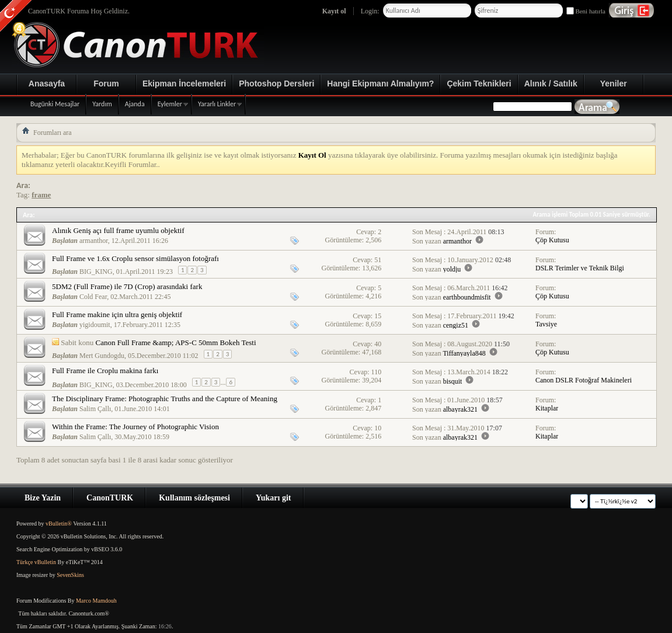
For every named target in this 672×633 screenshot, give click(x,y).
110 (377, 372)
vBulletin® (59, 524)
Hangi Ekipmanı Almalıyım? (380, 84)
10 (378, 428)
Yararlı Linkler (217, 104)
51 (378, 260)
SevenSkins (70, 575)
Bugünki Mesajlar (55, 104)
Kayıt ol (334, 11)
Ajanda (135, 104)
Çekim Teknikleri (479, 84)
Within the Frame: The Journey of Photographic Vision (135, 427)
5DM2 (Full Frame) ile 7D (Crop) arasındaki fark (127, 286)
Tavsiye (546, 324)
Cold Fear (93, 297)
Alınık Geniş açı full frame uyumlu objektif (118, 230)
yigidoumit (95, 325)
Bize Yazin (43, 498)
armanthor (94, 241)
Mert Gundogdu (102, 356)
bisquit (453, 381)
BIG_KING (96, 272)
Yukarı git (274, 498)
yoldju (452, 269)
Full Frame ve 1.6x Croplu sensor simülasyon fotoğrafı (135, 258)
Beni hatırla (586, 11)
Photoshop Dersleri (276, 84)
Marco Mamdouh (96, 601)
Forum (106, 84)
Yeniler (614, 84)
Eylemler (170, 104)
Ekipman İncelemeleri (184, 84)
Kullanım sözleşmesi (194, 498)
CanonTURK (110, 498)
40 (378, 344)
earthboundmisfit (467, 297)
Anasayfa (47, 84)
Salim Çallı (95, 409)
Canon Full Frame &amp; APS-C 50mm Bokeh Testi (175, 342)
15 (378, 316)
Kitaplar (547, 408)
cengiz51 (456, 325)
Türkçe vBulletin (36, 562)
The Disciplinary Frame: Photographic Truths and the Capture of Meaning (165, 399)
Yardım (102, 104)
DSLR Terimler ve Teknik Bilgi (580, 268)
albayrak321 (460, 409)
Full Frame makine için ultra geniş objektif (117, 314)
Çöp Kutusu (552, 240)
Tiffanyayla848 (464, 353)
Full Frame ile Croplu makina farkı (105, 371)
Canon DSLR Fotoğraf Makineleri (584, 380)
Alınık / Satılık (551, 84)
